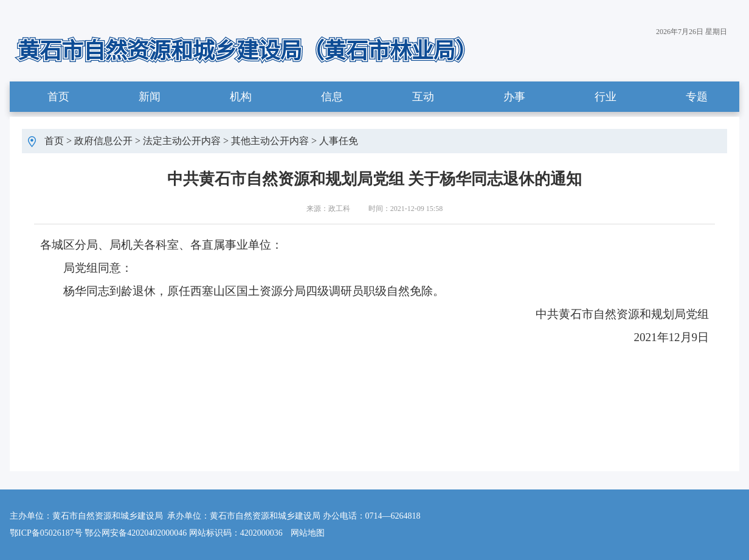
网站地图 (308, 533)
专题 (697, 97)
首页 (58, 97)
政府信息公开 (103, 141)
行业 (606, 97)
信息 (332, 97)
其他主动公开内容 (270, 141)
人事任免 (339, 141)
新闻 (150, 97)
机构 (241, 97)
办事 (514, 97)
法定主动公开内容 (182, 141)
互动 (423, 97)
